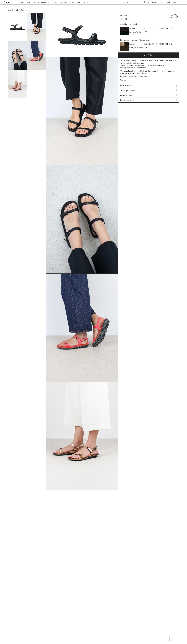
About (86, 2)
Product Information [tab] (127, 81)
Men (29, 2)
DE (155, 2)
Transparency (75, 2)
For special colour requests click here (134, 72)
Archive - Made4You (41, 2)
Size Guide (124, 75)
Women (20, 2)
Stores (55, 2)
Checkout (170, 2)
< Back (11, 6)
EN (149, 2)
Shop (18, 6)
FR (152, 2)
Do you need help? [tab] (127, 96)
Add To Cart (149, 51)
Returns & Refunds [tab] (127, 91)
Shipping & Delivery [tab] (128, 86)
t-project (64, 2)
